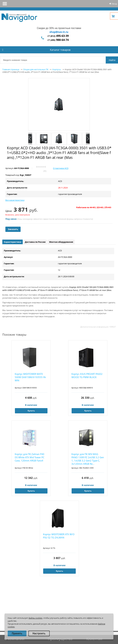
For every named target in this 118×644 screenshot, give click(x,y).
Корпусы (57, 69)
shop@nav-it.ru (59, 32)
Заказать (13, 229)
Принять (17, 633)
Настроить (39, 633)
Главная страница (11, 69)
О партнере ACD (61, 168)
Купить (31, 411)
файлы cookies (35, 618)
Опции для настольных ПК (36, 69)
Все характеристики (15, 200)
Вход (114, 4)
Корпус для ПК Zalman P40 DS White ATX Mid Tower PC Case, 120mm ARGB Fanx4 (29, 457)
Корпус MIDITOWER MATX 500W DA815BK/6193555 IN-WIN (30, 377)
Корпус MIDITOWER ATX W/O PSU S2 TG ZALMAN (59, 536)
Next (88, 139)
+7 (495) (58, 40)
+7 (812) (58, 36)
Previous (30, 139)
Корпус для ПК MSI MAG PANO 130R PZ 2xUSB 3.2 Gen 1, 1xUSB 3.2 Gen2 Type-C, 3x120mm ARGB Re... (88, 459)
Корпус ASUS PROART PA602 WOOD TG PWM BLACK (87, 375)
